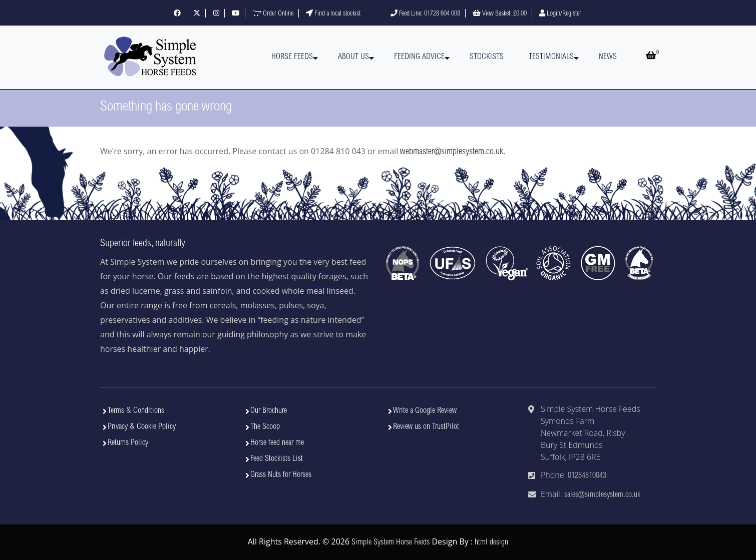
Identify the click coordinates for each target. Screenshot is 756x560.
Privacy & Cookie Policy (142, 427)
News (608, 57)
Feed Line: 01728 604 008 (425, 14)
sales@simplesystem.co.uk (602, 495)
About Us (353, 57)
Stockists (487, 57)
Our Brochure (269, 411)
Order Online (273, 14)
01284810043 (587, 476)
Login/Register (560, 14)
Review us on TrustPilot (426, 427)
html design (491, 542)
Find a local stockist (333, 14)
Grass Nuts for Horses (281, 475)
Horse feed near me (277, 443)
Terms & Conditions (136, 411)
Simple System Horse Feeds (391, 542)
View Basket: (500, 14)
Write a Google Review (425, 411)
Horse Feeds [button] (292, 57)
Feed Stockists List (277, 459)
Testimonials (551, 57)
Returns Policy (128, 443)
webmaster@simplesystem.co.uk (452, 152)
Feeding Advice (419, 57)
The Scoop (265, 427)
